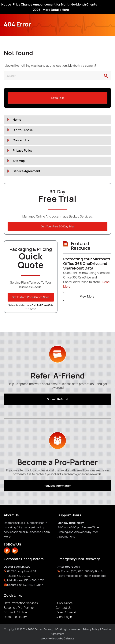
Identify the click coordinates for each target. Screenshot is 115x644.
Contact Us (21, 140)
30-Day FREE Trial (16, 612)
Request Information (57, 486)
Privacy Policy (23, 150)
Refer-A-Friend (66, 612)
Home (17, 120)
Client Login (64, 617)
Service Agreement (27, 171)
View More (87, 296)
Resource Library (15, 617)
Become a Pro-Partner (19, 608)
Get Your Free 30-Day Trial (58, 226)
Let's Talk (57, 98)
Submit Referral (57, 399)
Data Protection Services (21, 603)
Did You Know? (23, 130)
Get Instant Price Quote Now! (31, 297)
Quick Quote (64, 603)
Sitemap (19, 161)
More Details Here (56, 10)
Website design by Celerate (57, 638)
